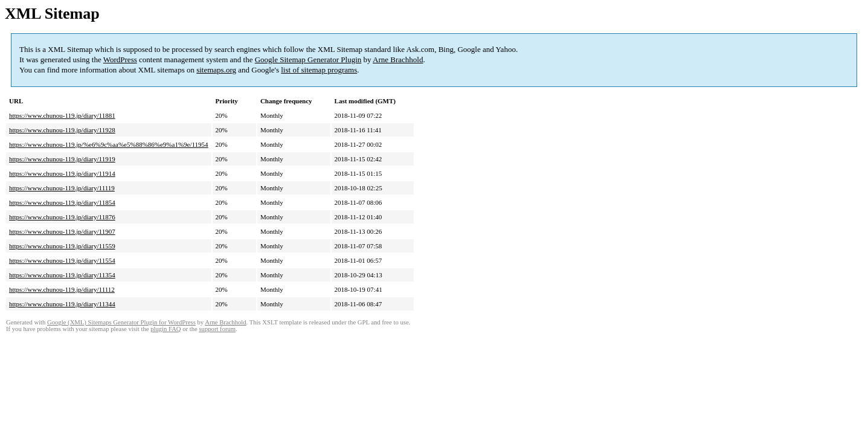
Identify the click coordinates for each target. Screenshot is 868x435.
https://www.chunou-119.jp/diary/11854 (62, 202)
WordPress (120, 60)
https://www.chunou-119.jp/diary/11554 (62, 260)
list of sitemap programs (319, 70)
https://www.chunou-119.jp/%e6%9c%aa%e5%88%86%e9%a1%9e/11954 (109, 144)
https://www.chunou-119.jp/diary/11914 (62, 173)
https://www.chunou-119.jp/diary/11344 (62, 304)
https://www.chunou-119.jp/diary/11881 (62, 115)
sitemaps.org (216, 70)
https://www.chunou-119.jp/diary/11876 (62, 217)
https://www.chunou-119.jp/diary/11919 (62, 159)
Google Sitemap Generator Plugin (308, 60)
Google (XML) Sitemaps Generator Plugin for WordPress (121, 322)
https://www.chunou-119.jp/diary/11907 (62, 231)
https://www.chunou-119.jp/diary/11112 (62, 289)
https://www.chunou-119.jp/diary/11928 (62, 130)
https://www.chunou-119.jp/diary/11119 (62, 188)
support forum (217, 329)
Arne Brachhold (398, 60)
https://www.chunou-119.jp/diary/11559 (62, 246)
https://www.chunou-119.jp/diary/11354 (62, 275)
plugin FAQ (166, 329)
